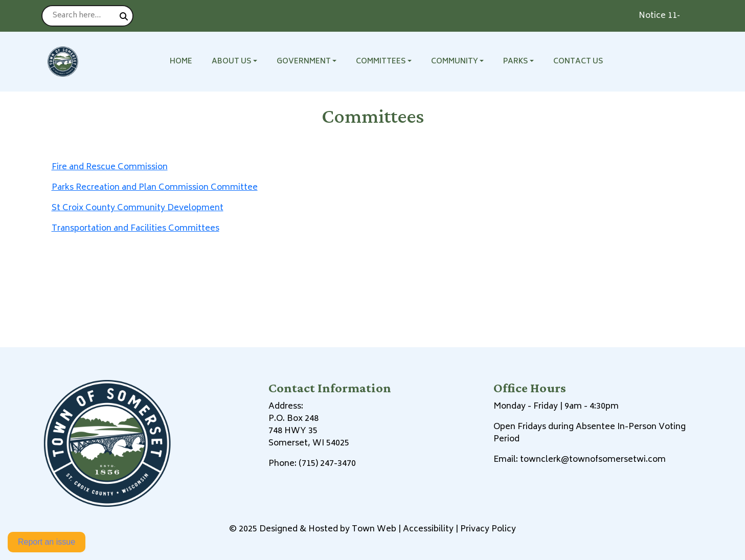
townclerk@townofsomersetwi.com (593, 460)
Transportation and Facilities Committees (136, 229)
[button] (240, 62)
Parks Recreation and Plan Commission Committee (155, 188)
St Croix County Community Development (138, 208)
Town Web (374, 529)
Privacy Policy (488, 529)
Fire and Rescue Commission (110, 167)
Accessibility (428, 529)
